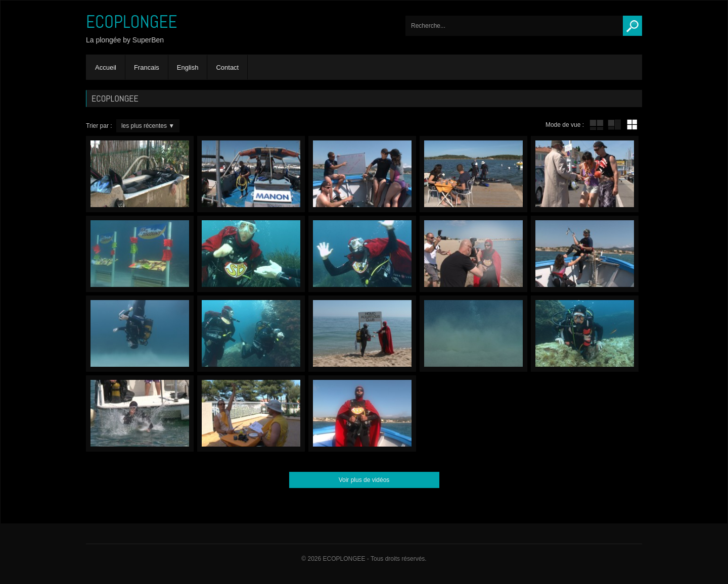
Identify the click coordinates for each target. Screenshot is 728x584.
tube (597, 125)
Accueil (106, 67)
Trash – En (362, 413)
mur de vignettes (632, 125)
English (188, 67)
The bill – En (251, 413)
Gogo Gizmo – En (251, 334)
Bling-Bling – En (585, 174)
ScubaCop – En (362, 174)
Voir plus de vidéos (364, 480)
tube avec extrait (614, 125)
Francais (147, 67)
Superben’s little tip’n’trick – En (140, 174)
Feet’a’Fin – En (473, 334)
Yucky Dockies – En (473, 174)
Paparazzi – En (473, 254)
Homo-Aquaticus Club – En (362, 334)
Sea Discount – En (140, 254)
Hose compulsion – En (251, 174)
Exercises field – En (140, 334)
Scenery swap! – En (362, 254)
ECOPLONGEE (132, 22)
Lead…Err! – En (140, 413)
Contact (227, 67)
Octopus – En (585, 334)
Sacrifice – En (585, 254)
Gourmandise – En (251, 254)
